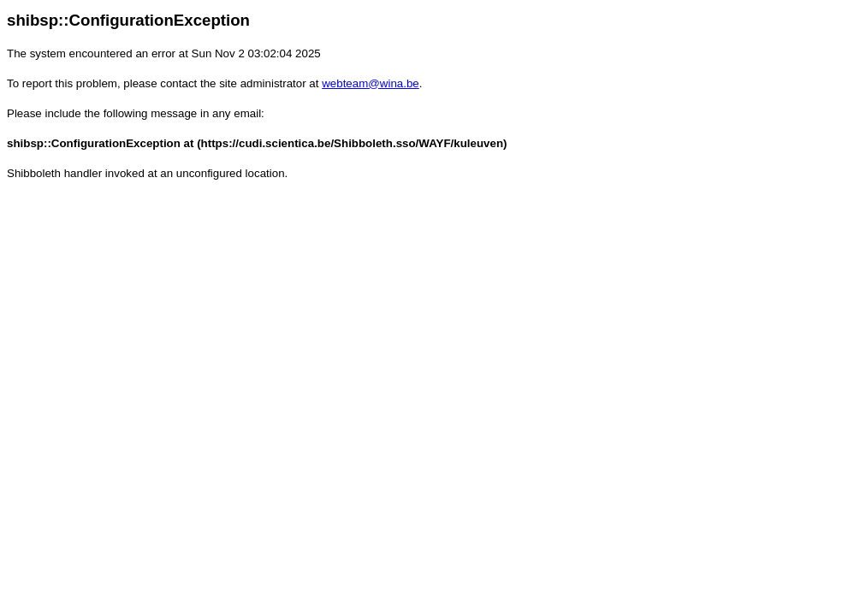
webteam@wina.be (371, 83)
